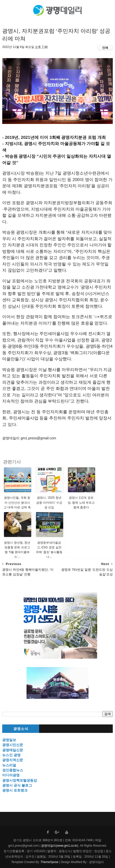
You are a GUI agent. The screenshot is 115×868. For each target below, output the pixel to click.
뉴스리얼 (9, 765)
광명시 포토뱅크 (15, 790)
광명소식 (21, 729)
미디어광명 (11, 775)
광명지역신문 (13, 760)
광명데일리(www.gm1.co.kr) (60, 846)
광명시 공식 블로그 (17, 785)
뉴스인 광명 (11, 755)
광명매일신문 (13, 750)
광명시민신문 (13, 745)
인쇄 (105, 48)
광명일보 (9, 740)
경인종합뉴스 (13, 770)
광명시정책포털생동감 (20, 780)
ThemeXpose (49, 862)
